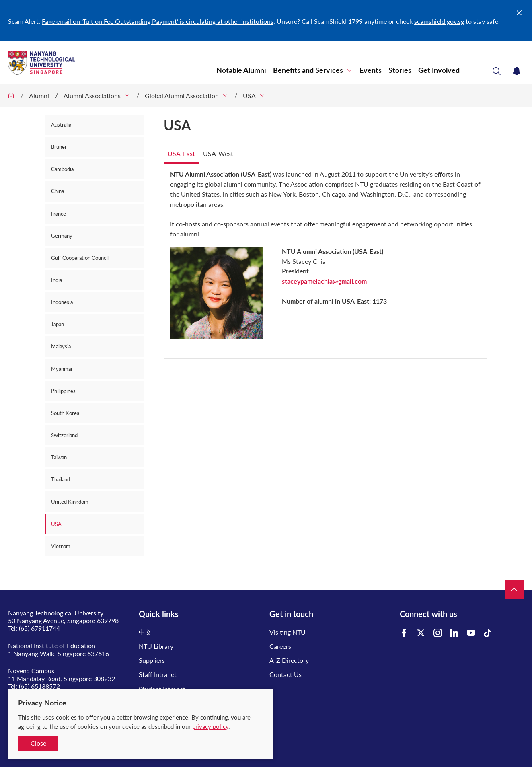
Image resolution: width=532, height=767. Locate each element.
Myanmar (62, 369)
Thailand (61, 479)
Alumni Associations (92, 96)
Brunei (59, 147)
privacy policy (210, 726)
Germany (62, 236)
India (56, 280)
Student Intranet (162, 689)
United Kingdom (70, 502)
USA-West (218, 153)
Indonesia (62, 302)
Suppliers (152, 660)
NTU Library (156, 646)
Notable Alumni (241, 70)
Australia (61, 125)
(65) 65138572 (39, 686)
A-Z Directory (289, 660)
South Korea (65, 413)
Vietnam (61, 546)
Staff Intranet (158, 674)
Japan (58, 324)
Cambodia (62, 169)
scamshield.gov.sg (439, 21)
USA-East (181, 153)
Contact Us (286, 674)
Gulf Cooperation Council (80, 258)
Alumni (39, 96)
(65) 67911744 (39, 628)
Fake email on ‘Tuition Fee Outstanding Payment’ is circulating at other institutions (158, 21)
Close (38, 743)
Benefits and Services (308, 70)
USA (249, 96)
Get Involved (439, 70)
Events (371, 70)
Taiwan (59, 457)
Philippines (63, 391)
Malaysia (61, 346)
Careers (280, 646)
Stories (400, 70)
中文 (145, 632)
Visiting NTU (288, 632)
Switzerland (64, 435)
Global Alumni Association (182, 96)
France (59, 214)
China (58, 191)
